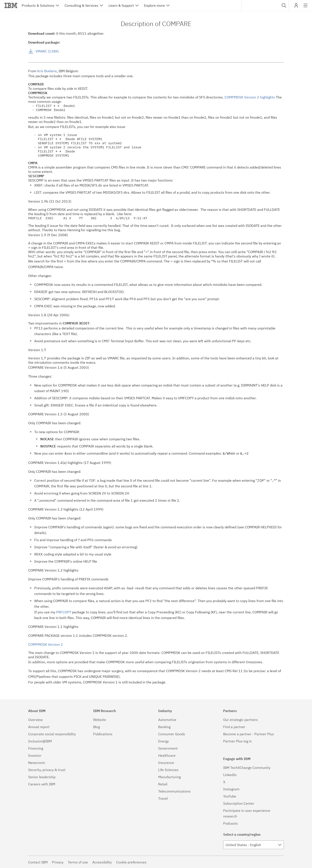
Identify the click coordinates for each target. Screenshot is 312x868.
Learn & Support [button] (121, 5)
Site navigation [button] (306, 8)
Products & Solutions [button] (38, 5)
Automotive (167, 719)
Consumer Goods (172, 734)
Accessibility (102, 862)
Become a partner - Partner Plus (249, 734)
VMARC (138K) (47, 51)
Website (100, 719)
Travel (163, 798)
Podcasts (230, 823)
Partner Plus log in (237, 741)
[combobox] (265, 5)
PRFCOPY (64, 612)
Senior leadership (42, 776)
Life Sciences (168, 769)
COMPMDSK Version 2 (45, 644)
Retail (163, 784)
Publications (103, 734)
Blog (97, 726)
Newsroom (37, 762)
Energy (163, 741)
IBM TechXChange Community (247, 767)
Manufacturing (169, 776)
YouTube (230, 796)
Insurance (166, 762)
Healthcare (167, 755)
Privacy (58, 862)
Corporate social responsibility (52, 734)
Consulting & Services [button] (81, 5)
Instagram (231, 789)
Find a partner (234, 726)
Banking (164, 726)
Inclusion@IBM (40, 741)
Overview (35, 719)
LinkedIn (230, 774)
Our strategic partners (240, 719)
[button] (284, 5)
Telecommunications (174, 791)
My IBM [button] (296, 7)
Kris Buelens (47, 71)
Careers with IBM (42, 784)
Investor (35, 755)
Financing (36, 748)
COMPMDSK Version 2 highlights (250, 97)
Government (168, 748)
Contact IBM (38, 862)
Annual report (39, 726)
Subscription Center (239, 803)
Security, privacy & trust (47, 769)
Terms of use (78, 862)
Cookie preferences (131, 862)
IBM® (11, 5)
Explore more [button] (154, 5)
